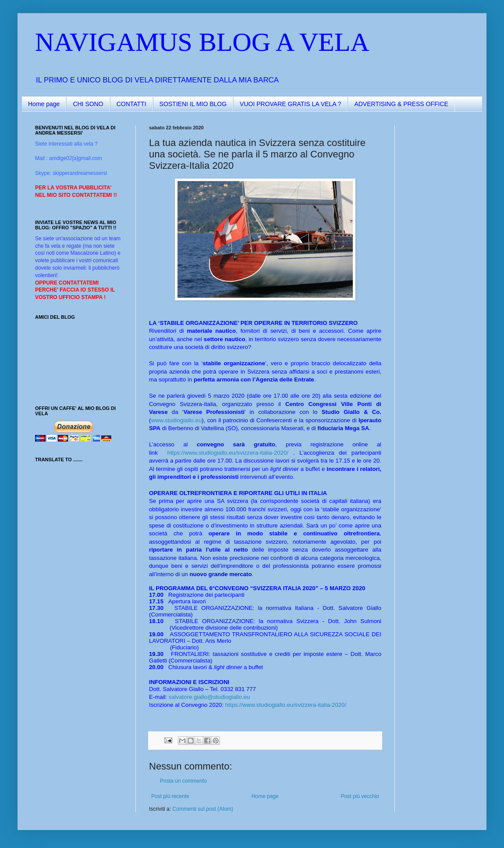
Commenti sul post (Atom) (203, 809)
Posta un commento (183, 781)
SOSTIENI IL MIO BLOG (193, 104)
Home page (44, 104)
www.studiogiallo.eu (176, 420)
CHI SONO (88, 104)
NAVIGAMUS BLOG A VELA (202, 42)
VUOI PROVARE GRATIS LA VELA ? (290, 104)
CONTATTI (131, 104)
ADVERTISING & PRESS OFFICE (401, 104)
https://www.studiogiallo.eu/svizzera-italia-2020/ (228, 453)
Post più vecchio (360, 796)
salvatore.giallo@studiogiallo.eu (209, 697)
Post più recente (170, 796)
